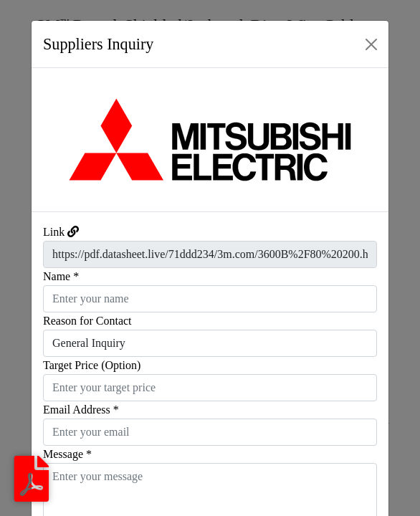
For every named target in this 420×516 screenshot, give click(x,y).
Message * (67, 454)
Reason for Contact (87, 321)
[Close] (371, 44)
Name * (61, 276)
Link (54, 232)
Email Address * (81, 410)
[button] (58, 140)
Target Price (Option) (92, 365)
